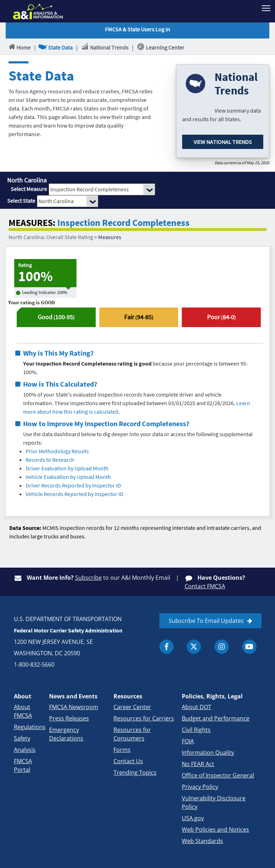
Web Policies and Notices (215, 830)
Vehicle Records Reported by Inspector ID (75, 494)
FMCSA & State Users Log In (137, 29)
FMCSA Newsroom (74, 707)
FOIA (188, 741)
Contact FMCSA (205, 586)
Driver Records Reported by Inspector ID (73, 485)
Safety (22, 738)
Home (19, 47)
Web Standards (202, 841)
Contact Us (128, 761)
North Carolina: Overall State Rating (51, 237)
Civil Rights (196, 730)
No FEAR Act (198, 764)
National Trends (105, 47)
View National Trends (223, 142)
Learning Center (161, 47)
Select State (21, 201)
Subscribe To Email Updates (206, 621)
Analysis (25, 750)
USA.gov (193, 818)
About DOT (197, 707)
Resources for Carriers (144, 718)
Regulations (30, 727)
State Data (56, 47)
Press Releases (69, 718)
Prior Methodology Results (57, 451)
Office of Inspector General (218, 775)
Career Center (132, 707)
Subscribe (88, 578)
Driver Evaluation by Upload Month (67, 468)
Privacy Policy (200, 787)
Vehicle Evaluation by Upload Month (68, 477)
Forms (122, 750)
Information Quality (208, 753)
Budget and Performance (216, 718)
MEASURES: (32, 223)
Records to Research (50, 460)
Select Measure (29, 189)
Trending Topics (135, 773)
